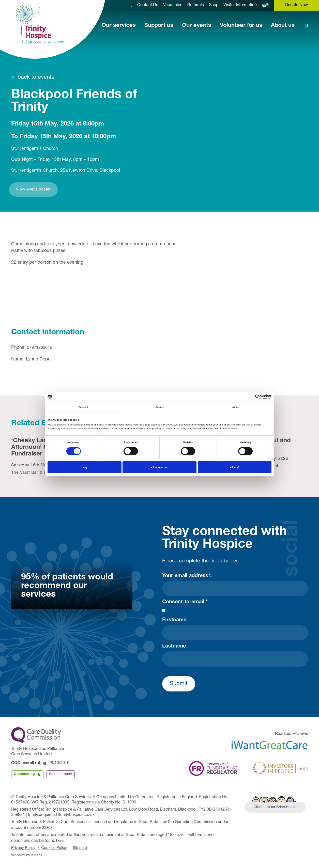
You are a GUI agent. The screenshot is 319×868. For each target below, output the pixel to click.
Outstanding (24, 775)
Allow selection (159, 467)
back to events (36, 77)
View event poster (39, 190)
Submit (179, 685)
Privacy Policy (24, 848)
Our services (119, 26)
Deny (85, 467)
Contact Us (148, 5)
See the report (61, 775)
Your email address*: (187, 577)
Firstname (174, 621)
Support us (159, 26)
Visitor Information (240, 5)
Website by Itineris (28, 855)
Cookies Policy (56, 848)
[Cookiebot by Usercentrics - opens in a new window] (249, 397)
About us (283, 26)
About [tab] (236, 407)
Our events (197, 26)
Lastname (174, 647)
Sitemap (83, 848)
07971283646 (41, 349)
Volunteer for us (241, 26)
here (60, 841)
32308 (48, 828)
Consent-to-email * (185, 603)
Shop (214, 5)
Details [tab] (159, 407)
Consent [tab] (83, 407)
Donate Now (297, 5)
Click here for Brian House (277, 809)
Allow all (235, 467)
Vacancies (173, 5)
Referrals (196, 5)
